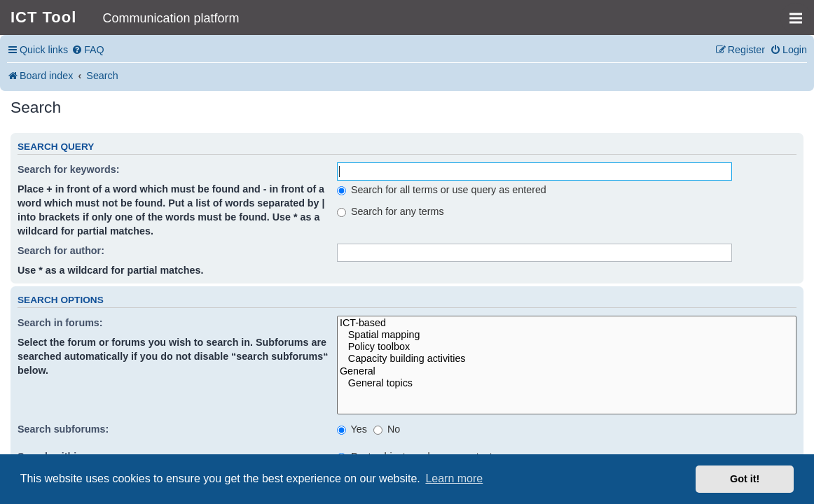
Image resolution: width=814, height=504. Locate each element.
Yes (352, 429)
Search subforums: (63, 429)
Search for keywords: (68, 169)
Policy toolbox (567, 347)
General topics (567, 383)
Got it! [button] (745, 479)
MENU (800, 12)
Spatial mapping (567, 335)
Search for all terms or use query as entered (442, 190)
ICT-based (567, 323)
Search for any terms (391, 211)
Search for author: (61, 251)
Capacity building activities (567, 359)
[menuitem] (88, 50)
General (567, 371)
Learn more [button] (454, 478)
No (387, 429)
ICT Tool (43, 17)
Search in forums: (60, 323)
